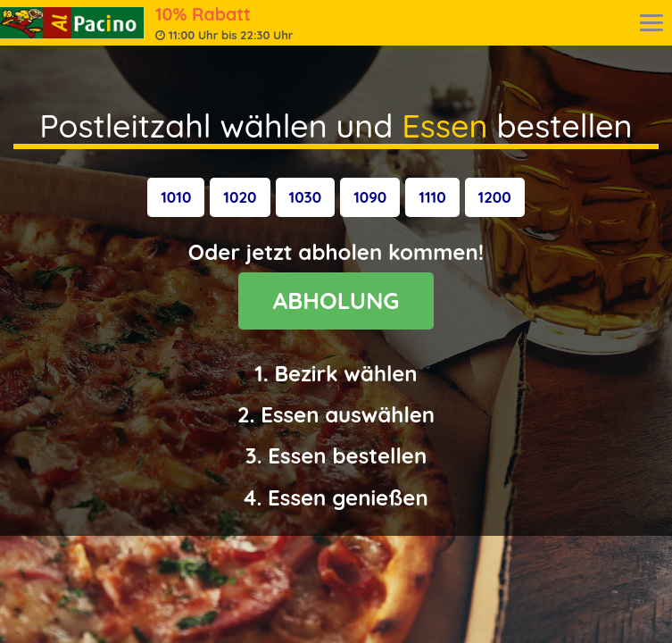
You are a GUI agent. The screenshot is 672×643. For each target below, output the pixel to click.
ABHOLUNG (336, 301)
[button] (176, 197)
